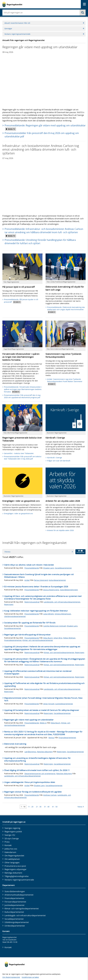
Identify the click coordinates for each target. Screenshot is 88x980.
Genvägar (44, 29)
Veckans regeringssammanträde (44, 34)
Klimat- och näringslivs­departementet (22, 909)
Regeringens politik (13, 832)
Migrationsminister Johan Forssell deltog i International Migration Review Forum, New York (43, 699)
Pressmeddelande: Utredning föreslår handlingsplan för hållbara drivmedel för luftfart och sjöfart (40, 242)
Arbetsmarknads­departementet (19, 895)
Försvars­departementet (15, 902)
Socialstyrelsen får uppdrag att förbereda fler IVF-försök (30, 623)
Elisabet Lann (49, 568)
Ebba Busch (48, 638)
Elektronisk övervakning (15, 744)
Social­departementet (14, 919)
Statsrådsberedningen (69, 590)
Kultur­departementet (14, 912)
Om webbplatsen (12, 859)
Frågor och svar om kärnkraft (59, 461)
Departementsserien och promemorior (40, 774)
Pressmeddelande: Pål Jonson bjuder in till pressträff (21, 301)
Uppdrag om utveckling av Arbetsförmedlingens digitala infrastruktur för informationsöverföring (37, 759)
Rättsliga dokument (45, 752)
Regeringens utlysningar (16, 869)
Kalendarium (10, 852)
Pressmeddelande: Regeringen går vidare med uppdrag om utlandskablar (45, 127)
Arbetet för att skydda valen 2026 (60, 530)
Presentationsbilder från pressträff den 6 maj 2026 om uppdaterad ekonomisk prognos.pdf (22, 396)
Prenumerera (80, 552)
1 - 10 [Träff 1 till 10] (23, 807)
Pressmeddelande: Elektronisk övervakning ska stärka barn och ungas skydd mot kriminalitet (66, 310)
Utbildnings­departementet (17, 922)
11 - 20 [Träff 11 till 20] (31, 807)
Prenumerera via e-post (15, 866)
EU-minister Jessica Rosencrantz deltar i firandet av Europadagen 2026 (36, 587)
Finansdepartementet (13, 640)
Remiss (51, 738)
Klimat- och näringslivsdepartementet (38, 640)
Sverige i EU (10, 835)
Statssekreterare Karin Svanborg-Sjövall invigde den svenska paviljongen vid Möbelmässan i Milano (39, 576)
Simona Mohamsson (63, 614)
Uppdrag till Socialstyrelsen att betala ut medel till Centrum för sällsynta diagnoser (42, 710)
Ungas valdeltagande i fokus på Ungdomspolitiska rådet (30, 782)
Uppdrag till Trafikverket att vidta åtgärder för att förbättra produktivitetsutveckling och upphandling (44, 685)
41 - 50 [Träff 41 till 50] (55, 807)
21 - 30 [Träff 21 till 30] (39, 807)
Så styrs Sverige (12, 838)
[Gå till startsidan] (12, 4)
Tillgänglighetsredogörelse (17, 876)
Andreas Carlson (50, 795)
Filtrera (39, 552)
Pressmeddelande (32, 568)
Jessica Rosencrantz (51, 590)
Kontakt (8, 845)
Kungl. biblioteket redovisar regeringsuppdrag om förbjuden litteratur (36, 611)
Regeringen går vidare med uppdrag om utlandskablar (29, 720)
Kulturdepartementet (57, 580)
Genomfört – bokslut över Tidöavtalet (19, 453)
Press (7, 842)
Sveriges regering (12, 828)
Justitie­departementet (15, 905)
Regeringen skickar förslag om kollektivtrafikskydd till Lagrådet (33, 792)
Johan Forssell (49, 704)
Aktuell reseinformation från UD (44, 23)
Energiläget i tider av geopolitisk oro (18, 513)
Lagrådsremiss (30, 752)
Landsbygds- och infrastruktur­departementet (25, 915)
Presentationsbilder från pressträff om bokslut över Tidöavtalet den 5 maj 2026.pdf (23, 458)
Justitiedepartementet (64, 704)
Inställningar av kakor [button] (30, 977)
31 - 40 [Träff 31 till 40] (47, 807)
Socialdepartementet (63, 568)
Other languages (12, 863)
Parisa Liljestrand (41, 580)
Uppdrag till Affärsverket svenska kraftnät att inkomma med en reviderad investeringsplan (38, 672)
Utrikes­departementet (15, 926)
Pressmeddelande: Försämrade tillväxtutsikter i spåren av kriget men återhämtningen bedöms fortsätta (23, 390)
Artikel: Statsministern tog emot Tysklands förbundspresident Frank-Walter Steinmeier (65, 382)
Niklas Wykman (69, 638)
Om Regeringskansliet (14, 856)
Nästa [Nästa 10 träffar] (81, 807)
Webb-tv (43, 723)
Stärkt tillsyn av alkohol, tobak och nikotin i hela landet (29, 565)
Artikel (27, 580)
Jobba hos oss (11, 849)
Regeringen (9, 604)
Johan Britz (58, 638)
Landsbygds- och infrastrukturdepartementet (62, 602)
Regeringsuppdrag (32, 602)
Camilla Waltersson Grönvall (55, 626)
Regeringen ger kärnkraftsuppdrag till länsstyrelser (27, 635)
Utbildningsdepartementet (15, 616)
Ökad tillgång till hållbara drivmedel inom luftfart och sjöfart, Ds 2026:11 (37, 770)
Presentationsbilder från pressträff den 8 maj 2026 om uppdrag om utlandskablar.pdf (42, 135)
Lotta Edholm (49, 614)
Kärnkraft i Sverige (55, 458)
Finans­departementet (14, 898)
